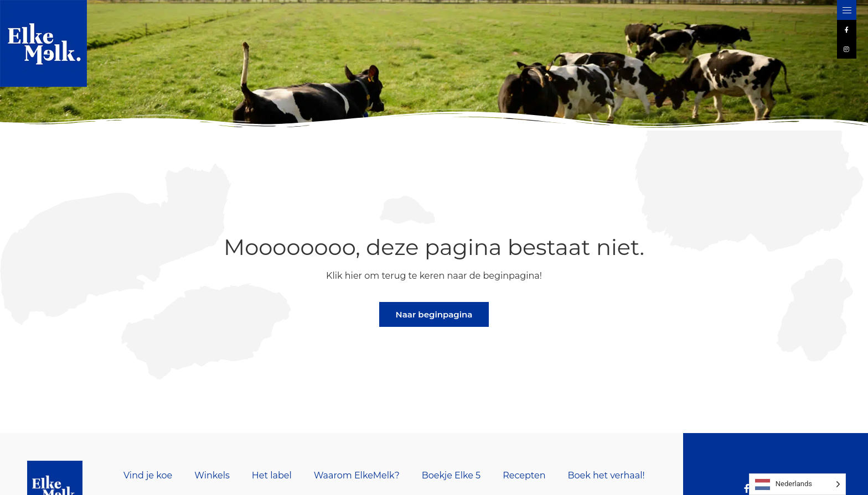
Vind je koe (148, 475)
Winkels (212, 475)
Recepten (524, 475)
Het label (272, 475)
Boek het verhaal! (606, 475)
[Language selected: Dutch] (797, 484)
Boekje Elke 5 (451, 475)
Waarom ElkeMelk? (357, 475)
